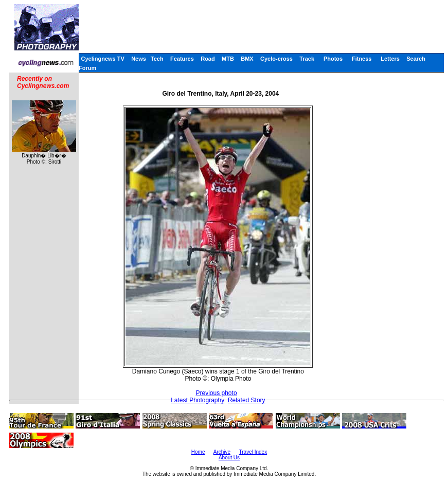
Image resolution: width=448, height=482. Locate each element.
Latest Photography (198, 400)
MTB (228, 59)
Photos (333, 59)
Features (182, 59)
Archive (222, 452)
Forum (87, 68)
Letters (390, 59)
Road (208, 59)
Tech (157, 59)
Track (307, 59)
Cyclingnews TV (102, 59)
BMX (247, 59)
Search (416, 59)
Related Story (247, 400)
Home (198, 452)
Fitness (362, 59)
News (139, 59)
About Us (229, 458)
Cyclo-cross (276, 59)
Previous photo (217, 393)
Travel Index (253, 452)
